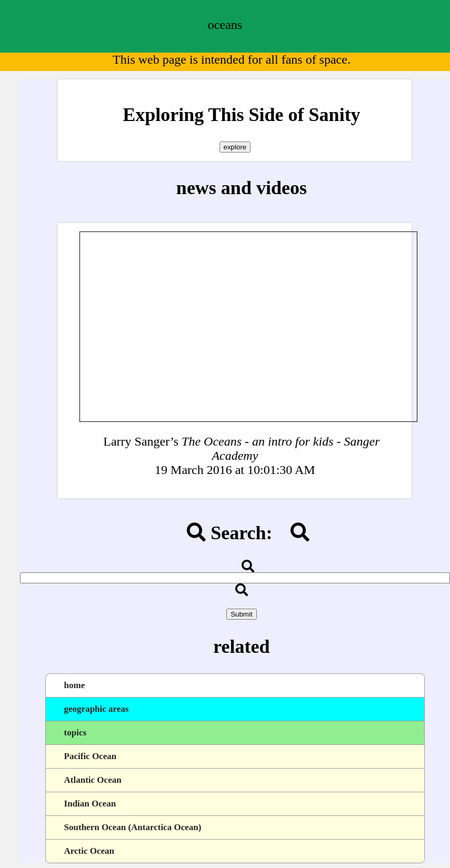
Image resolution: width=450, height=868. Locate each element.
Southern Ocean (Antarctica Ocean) (133, 827)
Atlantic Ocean (93, 780)
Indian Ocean (90, 804)
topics (76, 733)
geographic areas (97, 709)
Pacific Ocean (91, 756)
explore (235, 147)
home (75, 685)
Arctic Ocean (89, 851)
